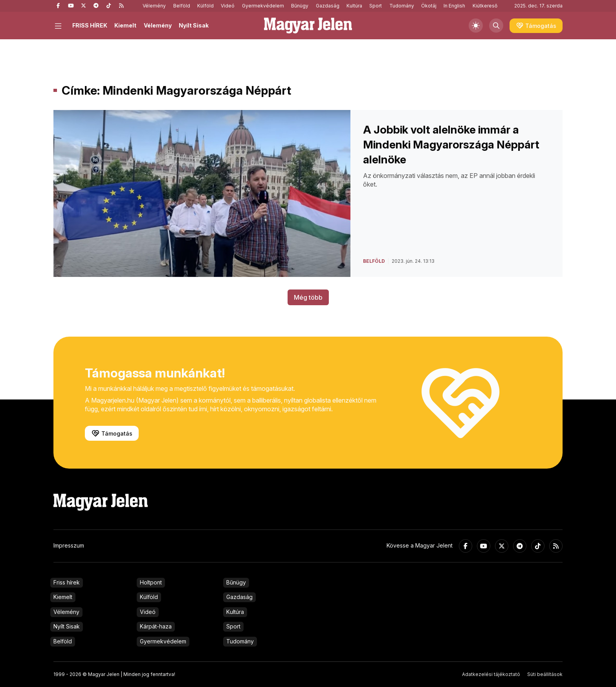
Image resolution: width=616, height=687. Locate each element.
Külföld (205, 6)
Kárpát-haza (156, 626)
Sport (376, 6)
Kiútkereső (485, 6)
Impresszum (69, 545)
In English (454, 6)
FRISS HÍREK (90, 25)
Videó (228, 6)
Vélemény (154, 6)
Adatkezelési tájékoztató (491, 674)
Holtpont (151, 582)
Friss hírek (67, 582)
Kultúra (354, 6)
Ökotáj (429, 6)
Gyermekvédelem (263, 6)
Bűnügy (300, 6)
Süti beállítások (545, 674)
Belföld (182, 6)
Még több (308, 297)
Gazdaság (328, 6)
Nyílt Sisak (194, 25)
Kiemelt (125, 25)
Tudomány (402, 6)
